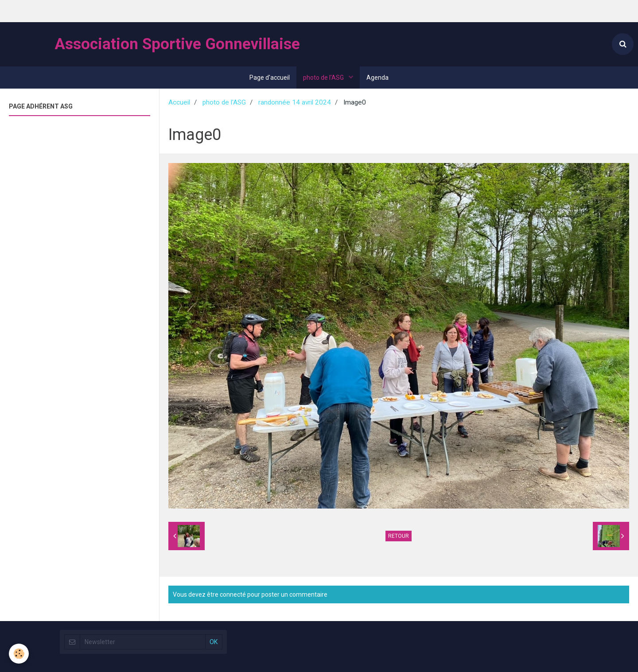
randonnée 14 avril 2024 (295, 102)
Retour (399, 536)
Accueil (179, 102)
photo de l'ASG (324, 78)
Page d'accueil (270, 78)
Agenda (377, 78)
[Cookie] (19, 654)
